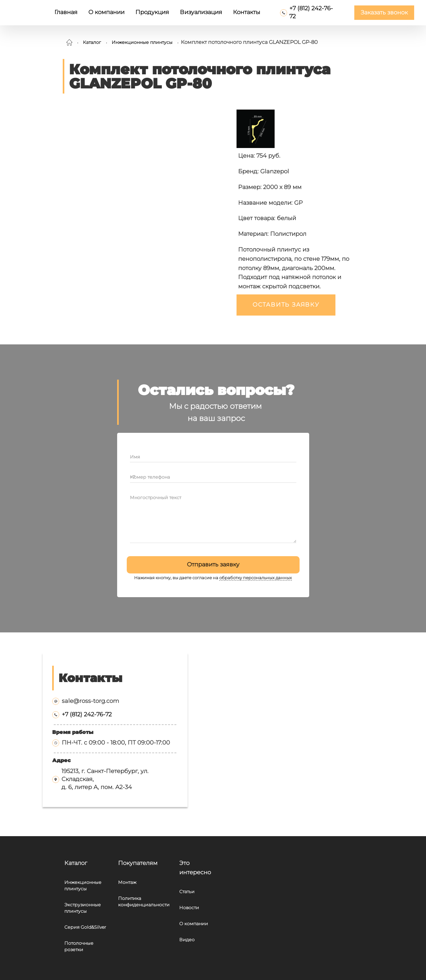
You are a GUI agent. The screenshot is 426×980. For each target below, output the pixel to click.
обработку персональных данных (256, 578)
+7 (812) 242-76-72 (87, 714)
